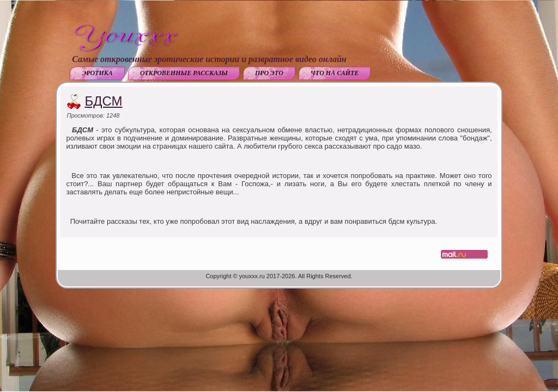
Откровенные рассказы (184, 73)
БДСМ (103, 101)
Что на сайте (335, 73)
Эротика (97, 73)
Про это (269, 73)
